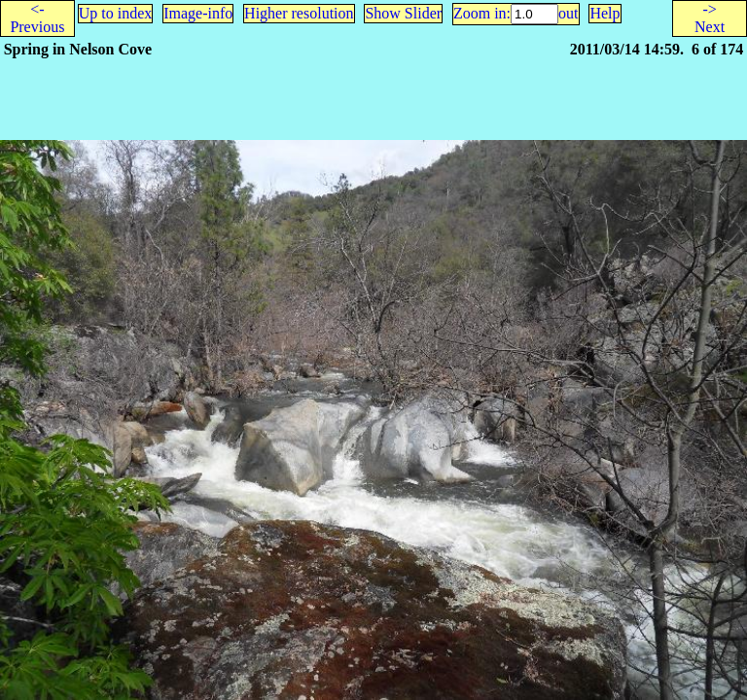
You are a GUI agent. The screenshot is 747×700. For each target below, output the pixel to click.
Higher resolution (299, 13)
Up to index (116, 13)
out (568, 13)
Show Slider (403, 13)
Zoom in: (482, 13)
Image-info (198, 13)
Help (605, 13)
